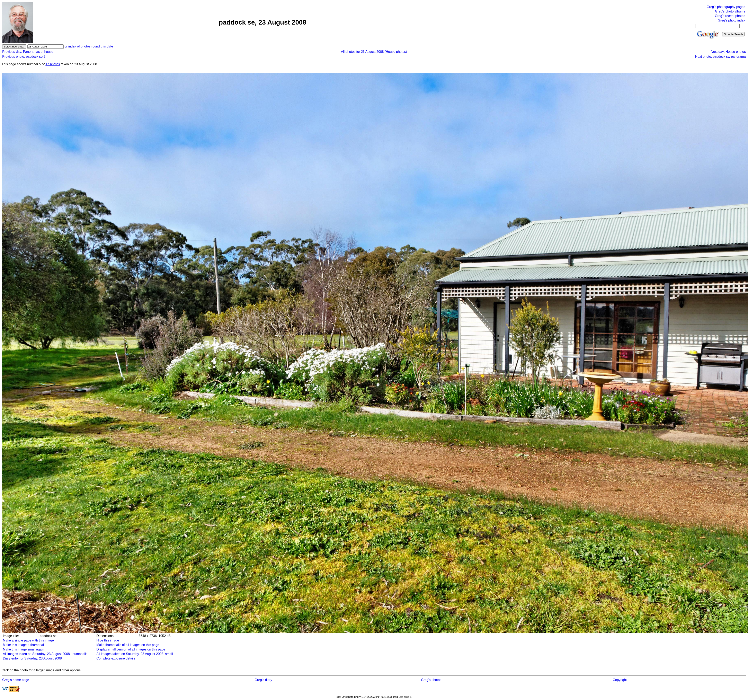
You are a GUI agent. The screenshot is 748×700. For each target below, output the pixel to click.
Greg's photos (431, 680)
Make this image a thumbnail (24, 645)
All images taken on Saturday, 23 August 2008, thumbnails (45, 654)
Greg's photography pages (726, 7)
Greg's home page (16, 680)
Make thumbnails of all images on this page (128, 645)
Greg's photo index (731, 20)
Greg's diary (263, 680)
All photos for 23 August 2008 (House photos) (374, 52)
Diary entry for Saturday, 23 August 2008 (32, 658)
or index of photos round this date (89, 46)
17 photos (53, 64)
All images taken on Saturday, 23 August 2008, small (135, 654)
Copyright (620, 680)
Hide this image (108, 640)
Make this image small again (24, 649)
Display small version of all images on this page (131, 649)
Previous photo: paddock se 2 (24, 57)
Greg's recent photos (730, 16)
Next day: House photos (728, 52)
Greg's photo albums (730, 11)
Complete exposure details (116, 658)
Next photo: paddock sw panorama (720, 57)
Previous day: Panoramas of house (28, 52)
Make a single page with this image (28, 640)
